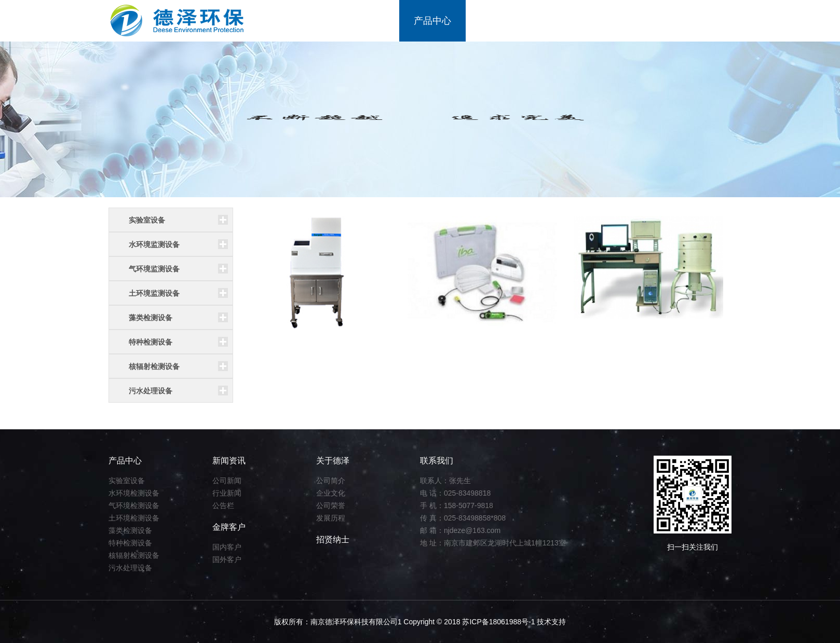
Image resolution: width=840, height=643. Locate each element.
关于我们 (366, 21)
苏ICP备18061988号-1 (499, 622)
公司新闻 (227, 481)
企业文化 (331, 493)
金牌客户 (565, 21)
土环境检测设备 (134, 518)
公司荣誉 (331, 505)
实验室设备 (127, 481)
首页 (309, 21)
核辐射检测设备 (134, 555)
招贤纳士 (632, 21)
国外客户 (227, 559)
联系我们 (698, 21)
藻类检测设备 (130, 530)
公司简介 (331, 481)
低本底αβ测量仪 (283, 346)
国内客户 (227, 547)
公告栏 (223, 505)
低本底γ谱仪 (607, 346)
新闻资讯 (499, 21)
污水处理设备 (130, 568)
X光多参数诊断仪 (451, 346)
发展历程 (331, 518)
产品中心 (432, 21)
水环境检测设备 (134, 493)
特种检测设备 (130, 543)
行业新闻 (227, 493)
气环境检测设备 (134, 505)
